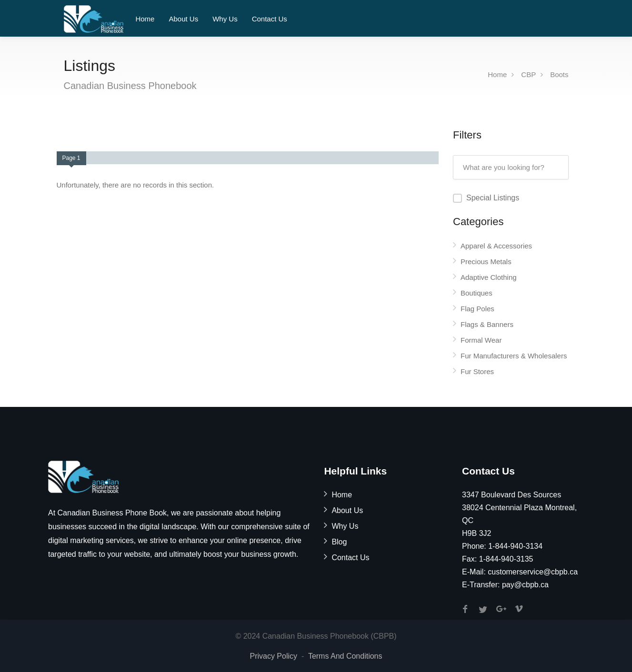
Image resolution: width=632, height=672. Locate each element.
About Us (183, 19)
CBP (528, 74)
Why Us (225, 19)
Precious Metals (486, 262)
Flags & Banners (487, 324)
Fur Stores (477, 371)
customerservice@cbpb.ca (533, 572)
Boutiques (477, 293)
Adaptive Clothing (489, 277)
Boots (559, 74)
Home (145, 19)
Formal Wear (481, 340)
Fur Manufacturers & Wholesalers (514, 356)
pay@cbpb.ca (525, 585)
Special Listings (493, 198)
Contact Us (270, 19)
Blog (339, 542)
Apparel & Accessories (496, 246)
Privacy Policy (273, 656)
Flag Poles (477, 309)
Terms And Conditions (345, 656)
